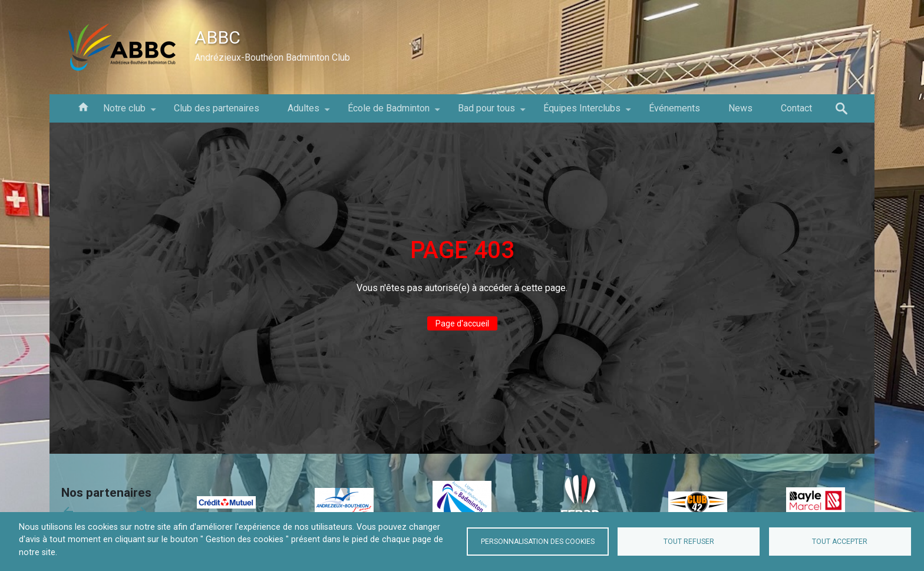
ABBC (217, 37)
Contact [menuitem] (796, 108)
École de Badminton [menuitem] (389, 113)
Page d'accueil (462, 324)
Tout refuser (689, 542)
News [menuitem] (740, 108)
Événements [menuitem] (674, 108)
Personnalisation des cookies (538, 542)
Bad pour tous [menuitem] (486, 113)
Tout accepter (840, 542)
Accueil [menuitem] (83, 106)
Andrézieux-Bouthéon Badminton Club (272, 57)
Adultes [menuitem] (303, 113)
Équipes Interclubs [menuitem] (582, 113)
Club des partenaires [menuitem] (217, 108)
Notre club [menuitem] (124, 113)
